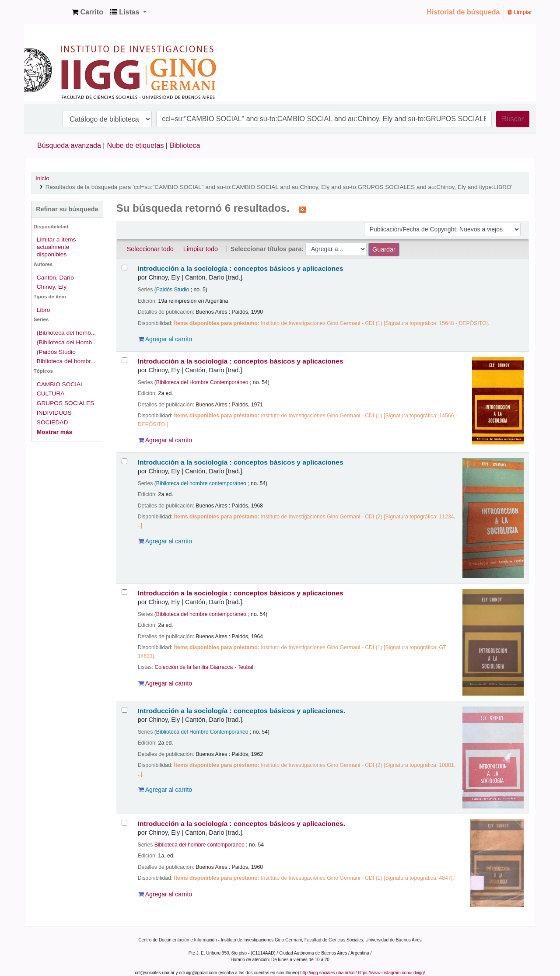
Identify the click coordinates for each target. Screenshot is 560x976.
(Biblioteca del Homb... (67, 342)
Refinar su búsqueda (67, 209)
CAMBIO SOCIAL (60, 384)
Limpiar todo (201, 249)
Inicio (42, 178)
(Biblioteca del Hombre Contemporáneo (201, 382)
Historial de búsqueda (463, 12)
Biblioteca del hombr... (66, 361)
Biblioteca (185, 145)
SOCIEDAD (52, 422)
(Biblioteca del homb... (66, 333)
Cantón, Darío (55, 278)
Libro (43, 310)
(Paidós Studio (56, 352)
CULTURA (51, 394)
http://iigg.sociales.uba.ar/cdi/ (328, 973)
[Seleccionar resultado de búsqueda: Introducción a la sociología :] (124, 268)
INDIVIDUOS (54, 413)
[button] (87, 12)
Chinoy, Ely (52, 287)
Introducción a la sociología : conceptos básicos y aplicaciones (241, 268)
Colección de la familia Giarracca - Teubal (204, 667)
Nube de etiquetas (136, 145)
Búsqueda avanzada (69, 145)
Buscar (513, 119)
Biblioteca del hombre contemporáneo (199, 845)
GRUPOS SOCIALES (65, 403)
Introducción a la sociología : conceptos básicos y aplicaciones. (241, 711)
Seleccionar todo (150, 249)
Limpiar (520, 12)
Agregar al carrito (165, 339)
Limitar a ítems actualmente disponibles (56, 247)
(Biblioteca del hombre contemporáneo (200, 483)
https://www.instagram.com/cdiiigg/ (391, 973)
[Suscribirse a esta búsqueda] (303, 209)
